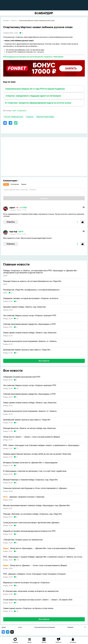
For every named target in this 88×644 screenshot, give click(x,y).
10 (17, 611)
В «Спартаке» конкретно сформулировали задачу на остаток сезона (38, 103)
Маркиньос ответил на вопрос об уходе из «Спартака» (27, 583)
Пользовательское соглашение (45, 627)
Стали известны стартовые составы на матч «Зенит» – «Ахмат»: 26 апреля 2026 (38, 600)
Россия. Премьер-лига (14, 117)
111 (18, 560)
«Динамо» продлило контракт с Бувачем (24, 497)
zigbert (12, 208)
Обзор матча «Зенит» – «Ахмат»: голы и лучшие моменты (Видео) (32, 437)
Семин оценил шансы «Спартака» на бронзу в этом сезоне (28, 608)
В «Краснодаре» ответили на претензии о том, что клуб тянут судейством (35, 471)
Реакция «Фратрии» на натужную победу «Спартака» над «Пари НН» (33, 514)
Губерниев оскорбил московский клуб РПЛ (22, 377)
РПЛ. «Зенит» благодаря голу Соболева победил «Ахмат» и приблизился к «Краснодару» (41, 445)
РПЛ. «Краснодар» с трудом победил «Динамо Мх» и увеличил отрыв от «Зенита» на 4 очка (43, 557)
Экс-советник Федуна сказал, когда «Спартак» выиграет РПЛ (30, 316)
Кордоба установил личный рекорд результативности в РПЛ (29, 531)
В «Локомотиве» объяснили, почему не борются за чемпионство (31, 591)
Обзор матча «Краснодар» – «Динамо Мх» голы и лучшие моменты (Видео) (39, 548)
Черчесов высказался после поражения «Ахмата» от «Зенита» (30, 341)
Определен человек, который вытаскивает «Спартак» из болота (31, 298)
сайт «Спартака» (19, 111)
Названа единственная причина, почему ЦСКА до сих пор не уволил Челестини (37, 454)
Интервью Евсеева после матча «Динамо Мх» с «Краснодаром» (31, 463)
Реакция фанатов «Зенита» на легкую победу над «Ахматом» (30, 428)
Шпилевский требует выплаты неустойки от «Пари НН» (27, 350)
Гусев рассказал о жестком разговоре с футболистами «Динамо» (31, 523)
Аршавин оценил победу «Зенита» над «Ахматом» (25, 307)
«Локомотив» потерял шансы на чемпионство (23, 540)
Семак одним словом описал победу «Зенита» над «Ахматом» (30, 333)
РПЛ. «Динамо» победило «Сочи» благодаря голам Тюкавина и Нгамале (34, 574)
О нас (20, 627)
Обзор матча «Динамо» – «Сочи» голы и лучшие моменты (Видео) (35, 566)
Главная (6, 21)
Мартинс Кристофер (45, 117)
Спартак (30, 117)
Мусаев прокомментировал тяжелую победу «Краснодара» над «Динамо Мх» (37, 506)
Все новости (44, 361)
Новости (14, 21)
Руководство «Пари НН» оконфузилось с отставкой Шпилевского (31, 290)
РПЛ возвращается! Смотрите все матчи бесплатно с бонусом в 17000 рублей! (33, 57)
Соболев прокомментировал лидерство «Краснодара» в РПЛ (29, 324)
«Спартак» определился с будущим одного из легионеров (33, 96)
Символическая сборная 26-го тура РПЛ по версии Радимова (35, 89)
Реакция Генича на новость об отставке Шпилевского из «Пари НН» (32, 281)
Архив (4, 627)
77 (17, 448)
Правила (70, 627)
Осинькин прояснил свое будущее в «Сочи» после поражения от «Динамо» (35, 488)
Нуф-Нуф (13, 232)
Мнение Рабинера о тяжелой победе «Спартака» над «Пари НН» (31, 480)
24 (17, 319)
